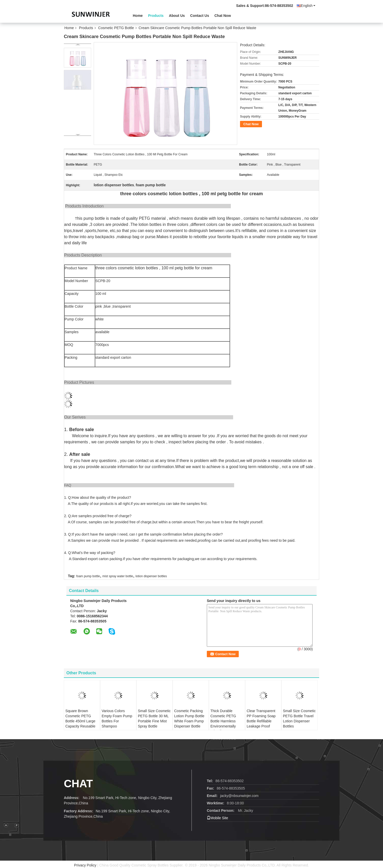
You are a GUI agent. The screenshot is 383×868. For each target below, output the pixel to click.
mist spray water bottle (118, 576)
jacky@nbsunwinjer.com (239, 796)
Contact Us (200, 16)
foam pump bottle (88, 576)
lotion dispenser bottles (151, 576)
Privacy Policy (85, 865)
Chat (78, 784)
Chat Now (223, 16)
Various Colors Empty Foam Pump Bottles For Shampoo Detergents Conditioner (117, 724)
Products (156, 16)
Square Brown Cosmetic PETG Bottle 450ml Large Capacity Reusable (80, 719)
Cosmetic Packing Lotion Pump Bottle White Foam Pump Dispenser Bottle (189, 719)
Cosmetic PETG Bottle (116, 28)
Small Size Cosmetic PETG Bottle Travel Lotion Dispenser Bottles (299, 719)
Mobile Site (217, 818)
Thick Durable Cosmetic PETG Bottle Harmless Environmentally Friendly (223, 721)
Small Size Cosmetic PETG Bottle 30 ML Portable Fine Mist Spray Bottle (154, 719)
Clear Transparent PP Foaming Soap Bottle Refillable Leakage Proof (261, 719)
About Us (177, 16)
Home (138, 16)
